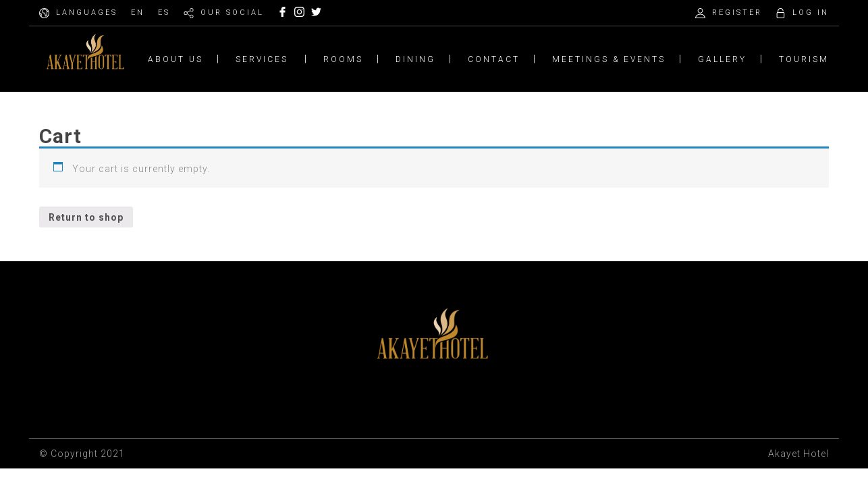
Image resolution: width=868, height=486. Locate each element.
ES (164, 12)
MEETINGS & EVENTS (609, 59)
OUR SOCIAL (232, 12)
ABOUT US (175, 59)
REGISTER (737, 12)
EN (138, 12)
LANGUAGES (87, 12)
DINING (415, 59)
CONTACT (494, 59)
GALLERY (722, 59)
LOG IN (811, 12)
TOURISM (804, 59)
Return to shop (86, 217)
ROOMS (343, 59)
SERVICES (262, 59)
